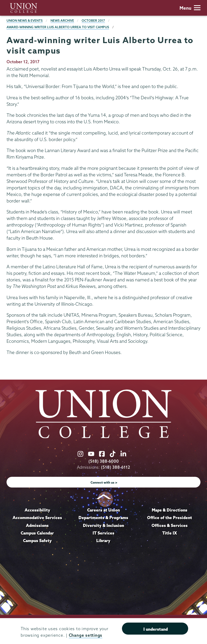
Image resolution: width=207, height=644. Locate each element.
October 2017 (93, 21)
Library (103, 541)
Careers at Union (103, 510)
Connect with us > (104, 482)
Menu (190, 8)
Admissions (37, 525)
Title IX (170, 533)
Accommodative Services (37, 518)
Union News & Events (25, 21)
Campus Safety (37, 541)
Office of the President (170, 518)
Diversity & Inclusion (103, 525)
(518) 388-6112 (116, 467)
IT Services (103, 533)
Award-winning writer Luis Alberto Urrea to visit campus (58, 27)
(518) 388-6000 (104, 461)
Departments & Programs (103, 518)
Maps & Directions (170, 510)
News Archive (62, 21)
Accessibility (37, 510)
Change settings (86, 635)
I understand (156, 629)
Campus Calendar (37, 533)
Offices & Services (170, 525)
